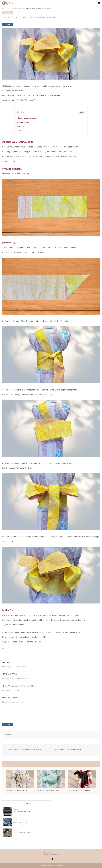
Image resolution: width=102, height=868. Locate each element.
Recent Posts (27, 803)
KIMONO (8, 13)
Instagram (50, 859)
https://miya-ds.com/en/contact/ (14, 667)
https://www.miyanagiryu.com (13, 702)
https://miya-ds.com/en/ (11, 690)
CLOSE (82, 112)
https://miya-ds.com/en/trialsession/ (15, 679)
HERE (39, 642)
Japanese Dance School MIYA (47, 866)
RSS (52, 859)
